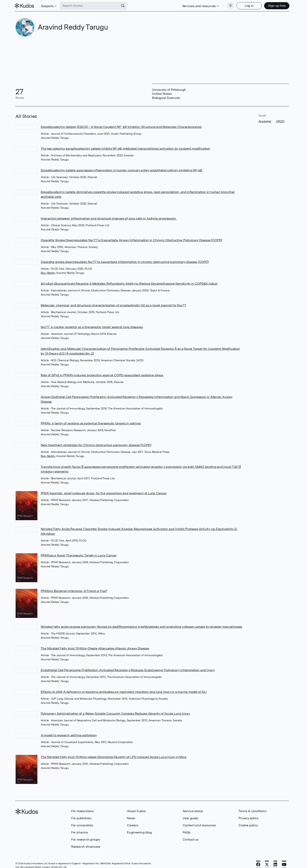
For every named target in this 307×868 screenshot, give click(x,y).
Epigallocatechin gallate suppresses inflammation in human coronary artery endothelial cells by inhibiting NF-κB (121, 170)
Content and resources (199, 825)
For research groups (86, 839)
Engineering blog (139, 832)
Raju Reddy (48, 272)
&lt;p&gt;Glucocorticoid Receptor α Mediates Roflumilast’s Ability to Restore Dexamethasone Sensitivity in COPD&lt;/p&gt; (129, 283)
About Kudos (136, 811)
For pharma (79, 832)
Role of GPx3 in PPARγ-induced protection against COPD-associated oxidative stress (102, 375)
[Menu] (230, 6)
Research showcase (86, 846)
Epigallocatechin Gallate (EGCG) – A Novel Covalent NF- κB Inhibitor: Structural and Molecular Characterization (121, 126)
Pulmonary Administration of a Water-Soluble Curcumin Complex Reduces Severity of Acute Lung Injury (115, 713)
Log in (248, 5)
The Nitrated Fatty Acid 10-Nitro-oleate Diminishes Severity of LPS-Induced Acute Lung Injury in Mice (114, 757)
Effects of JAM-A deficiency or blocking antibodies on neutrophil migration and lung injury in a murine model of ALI (124, 691)
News (131, 818)
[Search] (124, 6)
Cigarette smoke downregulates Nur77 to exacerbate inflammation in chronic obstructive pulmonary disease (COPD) (125, 261)
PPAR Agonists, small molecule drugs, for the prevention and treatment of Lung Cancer (104, 493)
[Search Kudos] (90, 6)
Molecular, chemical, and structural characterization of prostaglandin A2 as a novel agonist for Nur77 (113, 305)
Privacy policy (248, 818)
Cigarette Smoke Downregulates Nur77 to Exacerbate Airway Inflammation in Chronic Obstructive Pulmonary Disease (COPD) (131, 240)
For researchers (82, 811)
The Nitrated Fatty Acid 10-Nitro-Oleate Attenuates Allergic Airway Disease (95, 648)
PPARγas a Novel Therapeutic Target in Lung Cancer (79, 555)
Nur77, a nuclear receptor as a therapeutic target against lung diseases (92, 327)
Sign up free (276, 5)
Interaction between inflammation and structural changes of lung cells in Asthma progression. (109, 218)
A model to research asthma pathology (69, 735)
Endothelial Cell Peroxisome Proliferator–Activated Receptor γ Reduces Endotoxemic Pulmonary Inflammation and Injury (128, 670)
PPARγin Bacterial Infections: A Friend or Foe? (74, 591)
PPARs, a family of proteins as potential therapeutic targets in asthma (91, 423)
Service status (193, 811)
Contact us (191, 839)
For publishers (81, 818)
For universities (82, 825)
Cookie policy (248, 825)
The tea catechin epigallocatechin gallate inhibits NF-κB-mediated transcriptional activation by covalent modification (125, 148)
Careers (133, 825)
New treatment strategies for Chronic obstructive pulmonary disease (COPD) (96, 445)
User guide (190, 818)
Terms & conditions (252, 811)
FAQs (187, 832)
